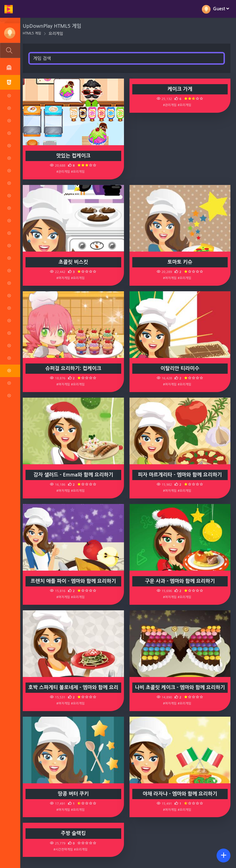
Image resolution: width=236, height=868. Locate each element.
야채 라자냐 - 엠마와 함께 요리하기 (180, 794)
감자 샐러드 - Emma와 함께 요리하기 (74, 475)
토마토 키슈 (180, 262)
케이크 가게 (180, 89)
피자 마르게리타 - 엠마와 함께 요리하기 (180, 475)
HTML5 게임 (33, 33)
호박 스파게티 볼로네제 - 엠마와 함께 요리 (74, 688)
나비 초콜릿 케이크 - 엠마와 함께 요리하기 (180, 688)
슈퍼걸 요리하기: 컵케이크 (74, 368)
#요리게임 (78, 172)
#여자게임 (64, 278)
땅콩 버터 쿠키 (74, 794)
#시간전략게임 (64, 849)
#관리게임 (64, 172)
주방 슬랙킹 (74, 833)
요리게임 (57, 34)
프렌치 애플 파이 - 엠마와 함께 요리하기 (74, 581)
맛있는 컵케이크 (74, 156)
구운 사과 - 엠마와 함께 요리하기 (180, 581)
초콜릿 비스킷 (74, 262)
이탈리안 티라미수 (180, 368)
